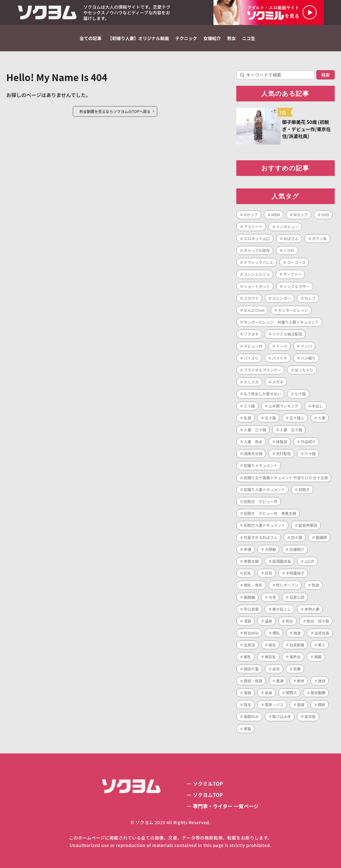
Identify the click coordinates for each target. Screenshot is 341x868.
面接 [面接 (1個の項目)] (301, 704)
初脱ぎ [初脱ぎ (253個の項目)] (304, 489)
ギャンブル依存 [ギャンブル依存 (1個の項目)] (257, 250)
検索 (325, 75)
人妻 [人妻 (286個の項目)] (322, 418)
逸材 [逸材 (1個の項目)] (322, 681)
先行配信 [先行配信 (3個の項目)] (283, 453)
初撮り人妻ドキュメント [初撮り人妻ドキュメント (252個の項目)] (264, 489)
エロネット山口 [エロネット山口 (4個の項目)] (257, 238)
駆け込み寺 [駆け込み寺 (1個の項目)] (282, 716)
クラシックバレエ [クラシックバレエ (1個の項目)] (259, 262)
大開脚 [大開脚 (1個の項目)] (270, 549)
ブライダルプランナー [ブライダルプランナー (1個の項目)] (263, 370)
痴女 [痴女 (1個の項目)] (272, 645)
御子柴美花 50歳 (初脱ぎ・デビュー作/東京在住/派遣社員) (307, 129)
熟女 (232, 38)
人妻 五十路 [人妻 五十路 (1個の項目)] (291, 430)
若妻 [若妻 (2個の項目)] (297, 669)
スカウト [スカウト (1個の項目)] (251, 298)
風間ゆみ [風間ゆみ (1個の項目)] (251, 716)
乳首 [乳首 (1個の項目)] (248, 418)
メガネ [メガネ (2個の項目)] (278, 382)
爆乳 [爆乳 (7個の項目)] (276, 633)
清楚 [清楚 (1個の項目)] (248, 621)
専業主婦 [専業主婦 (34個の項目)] (251, 561)
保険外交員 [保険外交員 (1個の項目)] (253, 453)
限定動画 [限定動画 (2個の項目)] (318, 693)
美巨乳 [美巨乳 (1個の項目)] (270, 657)
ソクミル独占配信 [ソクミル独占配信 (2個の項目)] (287, 334)
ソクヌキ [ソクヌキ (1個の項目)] (251, 334)
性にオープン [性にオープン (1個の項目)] (287, 585)
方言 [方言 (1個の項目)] (272, 597)
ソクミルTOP (208, 783)
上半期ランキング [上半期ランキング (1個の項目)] (283, 406)
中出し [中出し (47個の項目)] (318, 406)
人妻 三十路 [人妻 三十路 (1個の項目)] (255, 430)
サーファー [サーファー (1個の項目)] (292, 274)
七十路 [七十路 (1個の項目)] (300, 394)
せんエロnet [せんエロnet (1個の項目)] (254, 310)
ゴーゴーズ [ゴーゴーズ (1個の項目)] (296, 262)
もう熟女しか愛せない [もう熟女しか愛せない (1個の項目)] (263, 394)
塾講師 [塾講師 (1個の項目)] (321, 537)
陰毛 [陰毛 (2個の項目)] (248, 704)
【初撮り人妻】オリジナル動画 (138, 38)
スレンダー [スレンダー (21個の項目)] (282, 298)
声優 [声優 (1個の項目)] (248, 549)
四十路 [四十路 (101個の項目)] (297, 537)
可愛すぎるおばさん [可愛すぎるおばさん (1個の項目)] (261, 537)
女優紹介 (212, 38)
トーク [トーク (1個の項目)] (282, 346)
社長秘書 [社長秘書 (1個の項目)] (297, 645)
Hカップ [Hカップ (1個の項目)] (251, 215)
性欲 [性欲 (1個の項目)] (315, 585)
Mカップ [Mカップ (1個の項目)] (301, 215)
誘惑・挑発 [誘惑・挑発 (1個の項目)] (253, 681)
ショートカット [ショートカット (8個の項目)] (257, 286)
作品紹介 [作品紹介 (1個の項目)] (308, 442)
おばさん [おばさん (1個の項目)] (291, 238)
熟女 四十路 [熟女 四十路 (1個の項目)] (318, 621)
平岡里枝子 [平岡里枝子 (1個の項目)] (295, 573)
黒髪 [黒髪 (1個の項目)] (248, 729)
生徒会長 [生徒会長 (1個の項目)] (322, 633)
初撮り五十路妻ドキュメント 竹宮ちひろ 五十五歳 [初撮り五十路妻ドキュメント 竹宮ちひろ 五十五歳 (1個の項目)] (286, 478)
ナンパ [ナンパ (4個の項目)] (306, 346)
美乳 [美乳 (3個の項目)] (248, 657)
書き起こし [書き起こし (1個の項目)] (282, 609)
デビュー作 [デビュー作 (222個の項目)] (253, 346)
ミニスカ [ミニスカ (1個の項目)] (251, 382)
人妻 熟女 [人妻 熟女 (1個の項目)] (253, 442)
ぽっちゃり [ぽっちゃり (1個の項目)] (304, 370)
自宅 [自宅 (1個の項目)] (276, 669)
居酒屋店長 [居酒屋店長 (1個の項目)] (282, 561)
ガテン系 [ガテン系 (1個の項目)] (319, 238)
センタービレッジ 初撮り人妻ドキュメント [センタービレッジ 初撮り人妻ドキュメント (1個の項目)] (281, 322)
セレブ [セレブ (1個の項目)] (310, 298)
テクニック (186, 38)
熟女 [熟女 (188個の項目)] (289, 621)
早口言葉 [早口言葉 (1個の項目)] (251, 609)
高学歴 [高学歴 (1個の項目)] (310, 716)
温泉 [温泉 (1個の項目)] (268, 621)
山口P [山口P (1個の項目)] (309, 561)
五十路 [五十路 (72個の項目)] (270, 418)
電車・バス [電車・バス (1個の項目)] (274, 704)
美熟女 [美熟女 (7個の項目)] (295, 657)
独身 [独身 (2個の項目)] (297, 633)
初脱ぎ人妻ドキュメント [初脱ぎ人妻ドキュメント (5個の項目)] (264, 525)
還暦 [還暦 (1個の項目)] (248, 693)
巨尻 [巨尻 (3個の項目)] (268, 573)
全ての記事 (91, 38)
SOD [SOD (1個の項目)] (325, 215)
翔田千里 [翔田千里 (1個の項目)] (251, 669)
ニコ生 (249, 38)
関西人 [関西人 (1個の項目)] (291, 693)
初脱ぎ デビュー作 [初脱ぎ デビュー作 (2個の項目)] (261, 501)
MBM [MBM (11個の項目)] (276, 215)
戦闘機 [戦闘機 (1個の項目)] (249, 597)
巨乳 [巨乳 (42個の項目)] (248, 573)
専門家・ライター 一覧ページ (226, 806)
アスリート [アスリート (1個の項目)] (253, 226)
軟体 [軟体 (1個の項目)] (301, 681)
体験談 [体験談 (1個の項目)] (282, 442)
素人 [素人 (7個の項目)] (322, 645)
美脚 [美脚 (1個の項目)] (318, 657)
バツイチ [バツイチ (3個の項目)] (280, 358)
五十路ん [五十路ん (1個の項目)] (297, 418)
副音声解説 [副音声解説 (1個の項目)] (308, 525)
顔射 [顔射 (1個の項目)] (322, 704)
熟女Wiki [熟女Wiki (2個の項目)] (251, 633)
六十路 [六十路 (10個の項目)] (310, 453)
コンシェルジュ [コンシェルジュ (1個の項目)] (257, 274)
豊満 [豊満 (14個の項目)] (280, 681)
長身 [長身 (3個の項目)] (268, 693)
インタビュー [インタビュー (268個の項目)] (287, 226)
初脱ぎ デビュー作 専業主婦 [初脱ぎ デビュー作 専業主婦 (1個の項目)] (270, 513)
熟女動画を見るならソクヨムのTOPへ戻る (115, 111)
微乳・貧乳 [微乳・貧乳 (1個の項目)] (253, 585)
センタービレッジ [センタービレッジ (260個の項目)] (293, 310)
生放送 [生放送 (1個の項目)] (249, 645)
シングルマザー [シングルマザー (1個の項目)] (297, 286)
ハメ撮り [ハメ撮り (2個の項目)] (308, 358)
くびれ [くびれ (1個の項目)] (289, 250)
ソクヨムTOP (208, 795)
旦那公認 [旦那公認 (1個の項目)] (297, 597)
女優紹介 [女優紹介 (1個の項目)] (297, 549)
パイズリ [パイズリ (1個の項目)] (251, 358)
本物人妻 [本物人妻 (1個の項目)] (312, 609)
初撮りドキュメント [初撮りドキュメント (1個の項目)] (261, 465)
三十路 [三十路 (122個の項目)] (249, 406)
